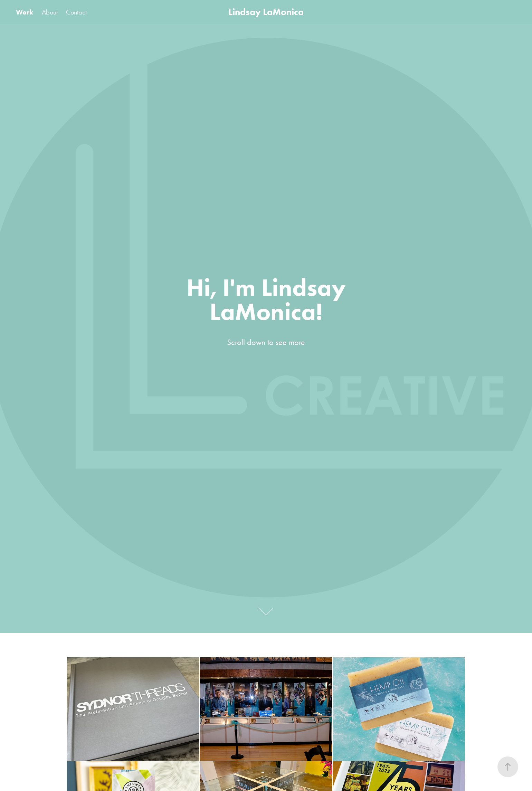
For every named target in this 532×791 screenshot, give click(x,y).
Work (25, 12)
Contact (76, 12)
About (50, 12)
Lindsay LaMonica (266, 12)
